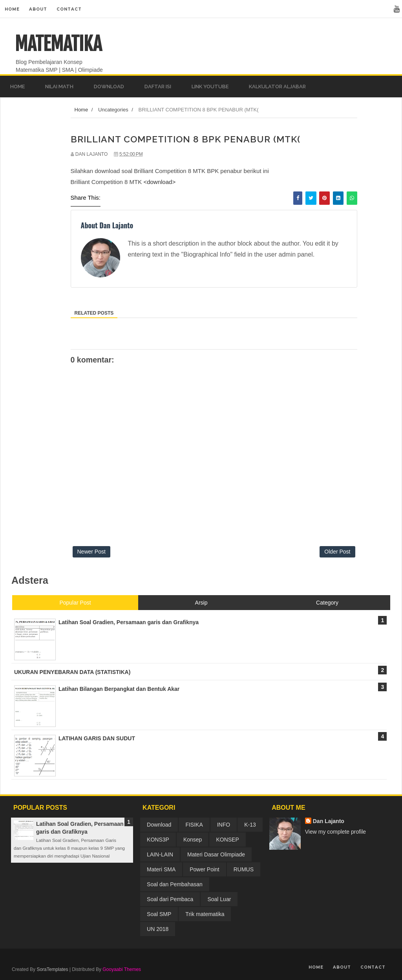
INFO (224, 825)
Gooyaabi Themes (122, 969)
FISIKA (194, 825)
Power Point (204, 869)
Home (12, 9)
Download (159, 825)
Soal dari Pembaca (170, 899)
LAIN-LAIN (160, 854)
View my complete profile (335, 832)
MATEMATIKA (58, 44)
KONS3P (158, 840)
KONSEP (227, 840)
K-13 (250, 825)
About (38, 9)
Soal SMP (159, 914)
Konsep (193, 840)
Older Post (337, 552)
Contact (69, 9)
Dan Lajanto (329, 821)
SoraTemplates (52, 969)
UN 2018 (158, 929)
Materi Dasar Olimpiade (216, 854)
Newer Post (91, 552)
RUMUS (244, 869)
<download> (159, 182)
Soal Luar (219, 899)
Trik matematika (205, 914)
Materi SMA (161, 869)
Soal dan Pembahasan (175, 884)
